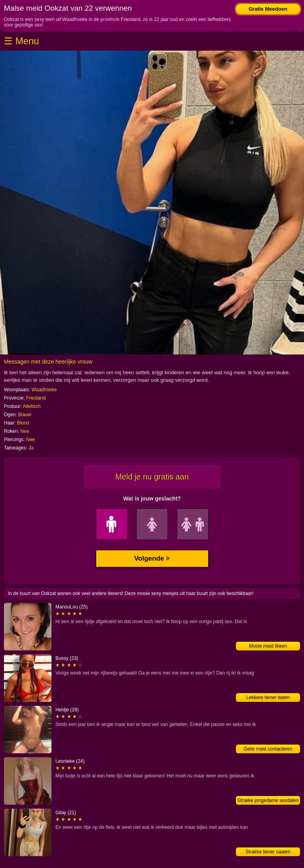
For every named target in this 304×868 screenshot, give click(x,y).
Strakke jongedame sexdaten (268, 800)
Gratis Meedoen (268, 9)
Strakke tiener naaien (268, 852)
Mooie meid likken (268, 646)
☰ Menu (22, 41)
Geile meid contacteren (268, 749)
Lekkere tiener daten (268, 697)
